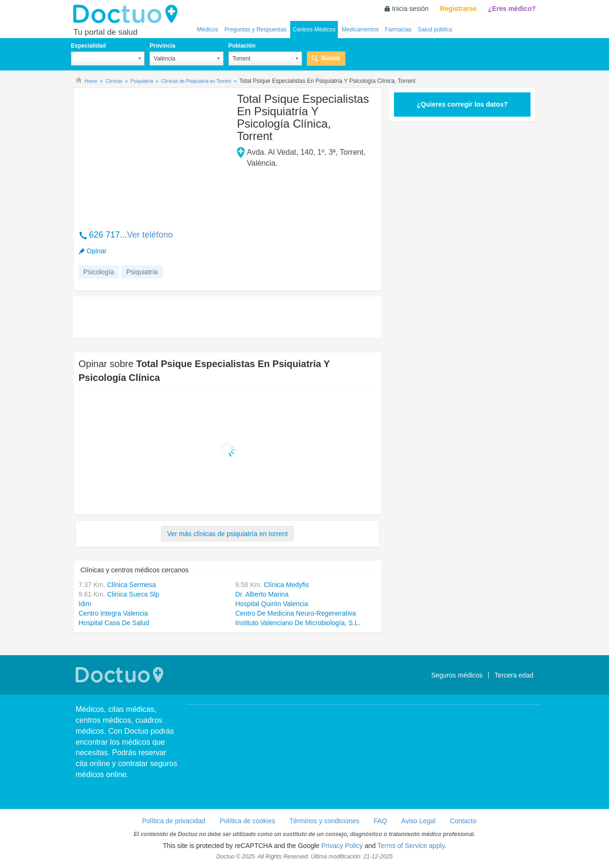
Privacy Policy (342, 846)
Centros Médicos (314, 30)
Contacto (463, 821)
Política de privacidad (173, 821)
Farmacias (398, 30)
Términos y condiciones (324, 821)
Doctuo (128, 14)
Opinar (97, 251)
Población (242, 46)
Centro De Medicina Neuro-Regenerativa (295, 613)
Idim (85, 604)
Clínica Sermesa (132, 585)
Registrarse (458, 9)
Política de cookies (248, 821)
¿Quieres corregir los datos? (462, 104)
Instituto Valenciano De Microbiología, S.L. (298, 623)
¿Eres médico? (512, 9)
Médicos (208, 30)
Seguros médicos (457, 675)
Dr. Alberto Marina (262, 594)
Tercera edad (514, 675)
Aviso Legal (418, 821)
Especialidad (88, 46)
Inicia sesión (410, 9)
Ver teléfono (150, 235)
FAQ (380, 821)
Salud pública (435, 30)
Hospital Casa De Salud (114, 623)
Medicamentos (360, 30)
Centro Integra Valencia (113, 613)
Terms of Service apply (411, 846)
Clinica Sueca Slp (133, 594)
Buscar (331, 58)
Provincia (162, 46)
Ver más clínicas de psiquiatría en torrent (227, 534)
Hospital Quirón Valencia (271, 604)
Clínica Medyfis (286, 585)
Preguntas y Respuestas (256, 30)
